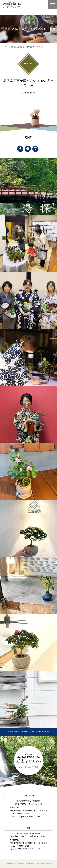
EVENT (25, 732)
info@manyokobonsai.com (29, 816)
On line (46, 732)
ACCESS (39, 732)
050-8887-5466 (23, 814)
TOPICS (31, 732)
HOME (11, 732)
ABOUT (18, 732)
